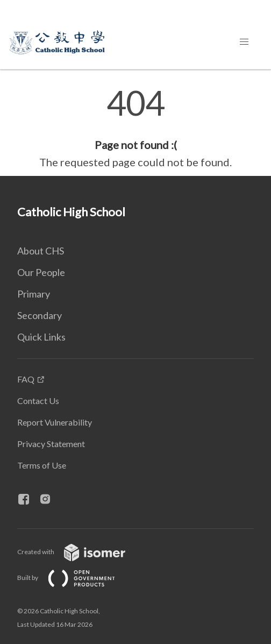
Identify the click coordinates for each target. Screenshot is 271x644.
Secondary (40, 315)
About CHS (41, 251)
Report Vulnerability (55, 422)
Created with (80, 552)
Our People (41, 272)
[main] (135, 128)
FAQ (26, 379)
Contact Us (38, 401)
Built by (75, 578)
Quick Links (41, 337)
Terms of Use (42, 465)
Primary (34, 294)
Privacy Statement (51, 444)
